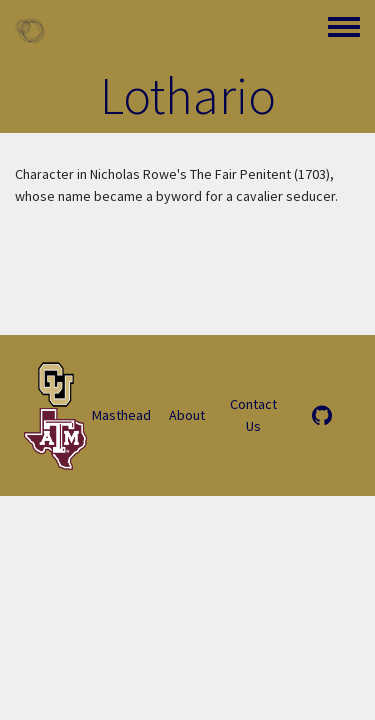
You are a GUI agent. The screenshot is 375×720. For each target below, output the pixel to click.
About (187, 415)
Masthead (121, 415)
